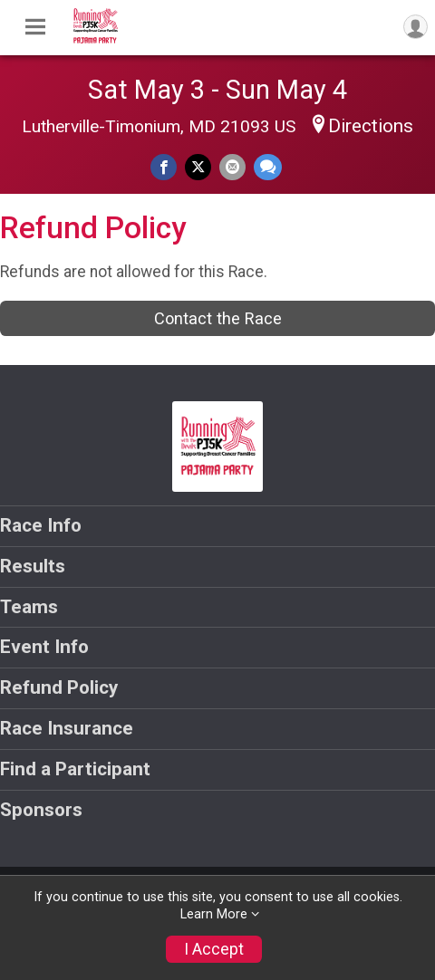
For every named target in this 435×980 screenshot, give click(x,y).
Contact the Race (218, 318)
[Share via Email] (232, 167)
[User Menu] (416, 27)
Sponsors (41, 810)
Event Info (44, 647)
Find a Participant (75, 769)
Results (33, 566)
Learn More (214, 914)
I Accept (214, 949)
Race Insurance (67, 728)
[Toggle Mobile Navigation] (35, 27)
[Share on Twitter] (198, 167)
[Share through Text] (268, 167)
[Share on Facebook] (164, 167)
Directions (371, 126)
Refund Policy (59, 687)
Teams (29, 607)
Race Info (41, 525)
